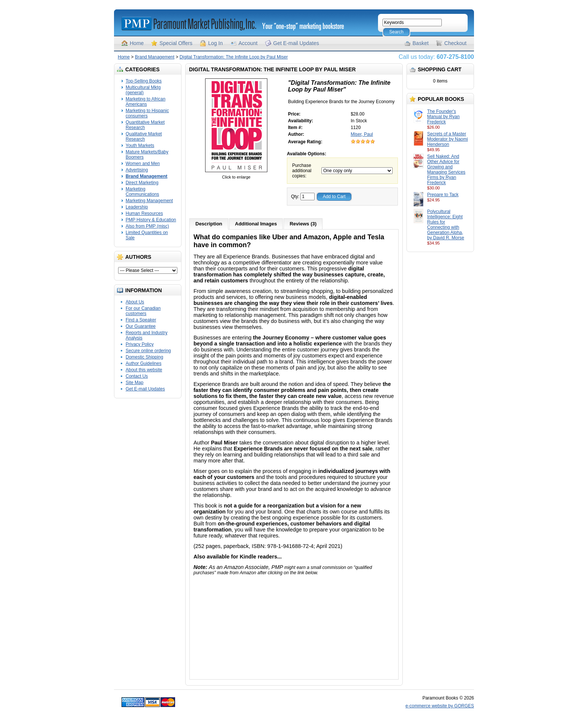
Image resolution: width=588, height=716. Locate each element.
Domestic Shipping (144, 357)
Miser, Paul (362, 134)
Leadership (137, 207)
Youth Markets (140, 146)
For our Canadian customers (143, 311)
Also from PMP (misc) (147, 226)
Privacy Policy (140, 344)
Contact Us (137, 376)
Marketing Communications (142, 192)
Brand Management (155, 57)
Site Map (134, 383)
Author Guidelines (143, 363)
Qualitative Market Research (144, 137)
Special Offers (176, 43)
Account (248, 43)
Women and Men (143, 164)
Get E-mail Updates (296, 43)
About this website (144, 370)
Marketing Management (149, 201)
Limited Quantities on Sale (147, 235)
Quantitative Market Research (145, 125)
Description (209, 224)
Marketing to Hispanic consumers (147, 113)
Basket (421, 43)
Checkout (455, 43)
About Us (135, 302)
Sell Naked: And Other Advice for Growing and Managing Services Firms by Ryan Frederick (446, 170)
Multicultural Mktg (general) (143, 90)
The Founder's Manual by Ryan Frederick (443, 117)
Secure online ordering (148, 351)
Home (137, 43)
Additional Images (256, 224)
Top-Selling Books (144, 81)
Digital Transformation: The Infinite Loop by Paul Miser (234, 57)
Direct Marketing (142, 183)
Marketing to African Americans (145, 102)
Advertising (137, 170)
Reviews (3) (303, 224)
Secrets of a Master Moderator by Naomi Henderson (448, 139)
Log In (215, 43)
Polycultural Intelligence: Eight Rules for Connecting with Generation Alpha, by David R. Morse (446, 225)
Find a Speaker (141, 320)
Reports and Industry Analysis (146, 335)
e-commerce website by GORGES (440, 706)
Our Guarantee (141, 326)
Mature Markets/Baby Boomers (147, 155)
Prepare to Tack (443, 195)
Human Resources (144, 213)
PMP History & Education (151, 220)
